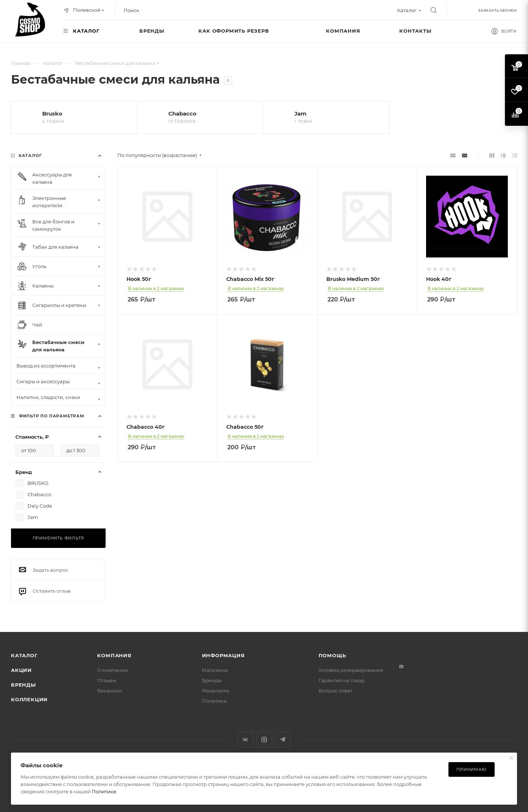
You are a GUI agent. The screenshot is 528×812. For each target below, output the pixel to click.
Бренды (23, 685)
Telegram (283, 740)
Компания (114, 655)
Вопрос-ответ (335, 691)
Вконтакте (245, 740)
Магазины (215, 670)
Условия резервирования (351, 670)
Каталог (24, 655)
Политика (214, 701)
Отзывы (107, 680)
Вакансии (110, 691)
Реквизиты (216, 691)
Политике (104, 791)
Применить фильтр (58, 538)
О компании (113, 670)
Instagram (264, 740)
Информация (223, 655)
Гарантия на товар (342, 680)
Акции (21, 670)
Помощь (332, 655)
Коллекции (29, 699)
